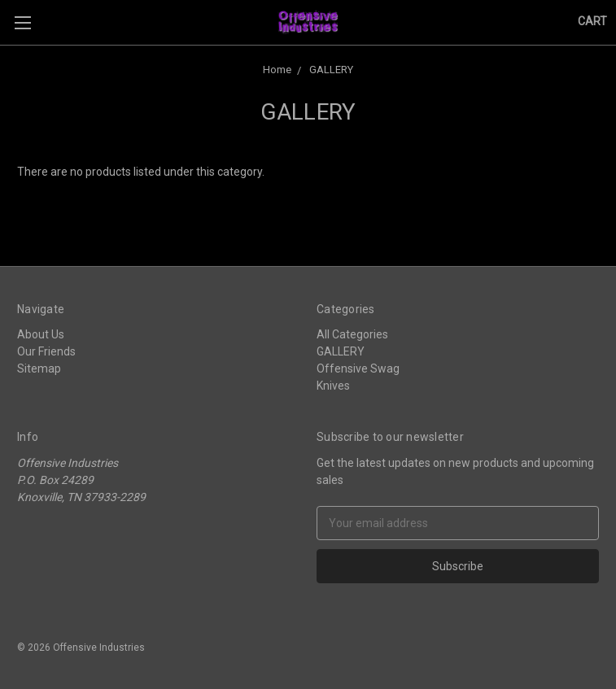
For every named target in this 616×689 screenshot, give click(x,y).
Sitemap (39, 368)
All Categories (352, 334)
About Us (41, 334)
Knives (333, 386)
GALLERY (341, 351)
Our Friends (46, 351)
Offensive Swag (358, 368)
